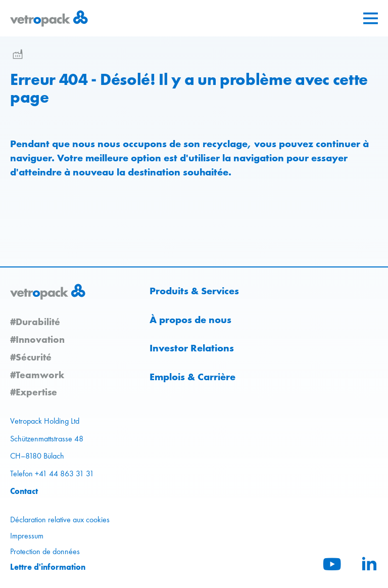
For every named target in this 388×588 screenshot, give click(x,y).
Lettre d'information (48, 567)
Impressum (27, 536)
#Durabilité (35, 322)
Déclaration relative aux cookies (60, 519)
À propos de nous (190, 320)
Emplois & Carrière (192, 377)
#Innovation (37, 339)
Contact (24, 491)
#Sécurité (31, 357)
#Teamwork (37, 375)
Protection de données (45, 551)
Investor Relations (192, 348)
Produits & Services (194, 291)
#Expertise (34, 392)
